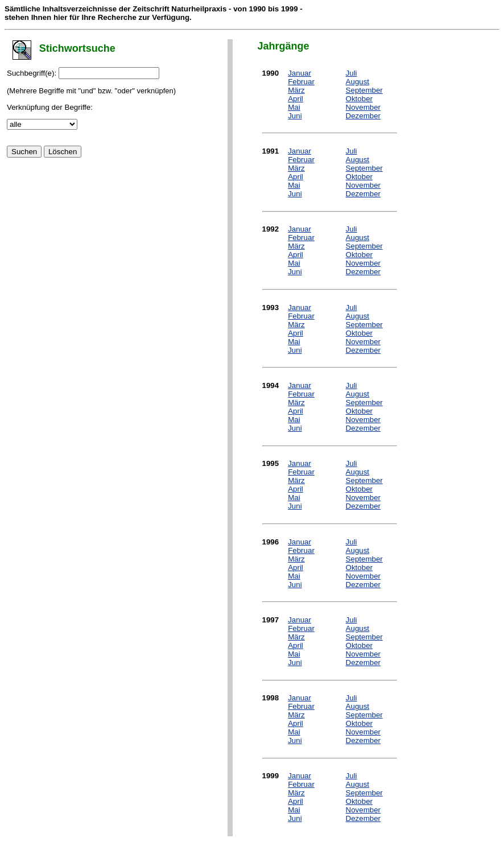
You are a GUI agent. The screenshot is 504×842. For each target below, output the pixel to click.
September (364, 90)
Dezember (363, 116)
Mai (294, 107)
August (358, 82)
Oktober (359, 99)
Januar (299, 73)
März (296, 90)
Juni (295, 116)
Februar (301, 82)
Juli (352, 73)
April (296, 99)
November (363, 107)
